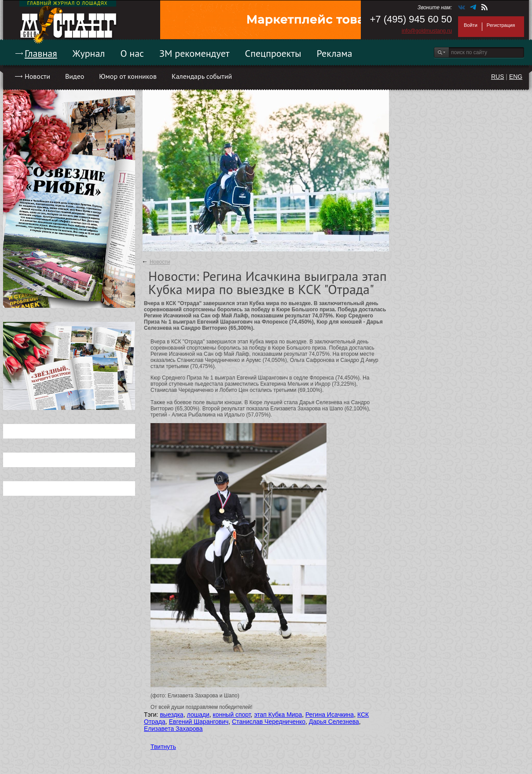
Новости (37, 76)
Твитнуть (163, 747)
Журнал (89, 53)
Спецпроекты (273, 53)
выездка (171, 715)
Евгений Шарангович (199, 722)
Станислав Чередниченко (269, 722)
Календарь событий (202, 76)
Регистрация (501, 25)
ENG (516, 77)
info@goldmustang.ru (427, 31)
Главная (41, 53)
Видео (75, 76)
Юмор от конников (128, 76)
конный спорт (232, 715)
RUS (498, 77)
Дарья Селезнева (334, 722)
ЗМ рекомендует (194, 53)
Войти (471, 25)
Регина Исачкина (330, 715)
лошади (198, 715)
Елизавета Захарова (173, 729)
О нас (132, 53)
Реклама (335, 53)
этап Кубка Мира (278, 715)
